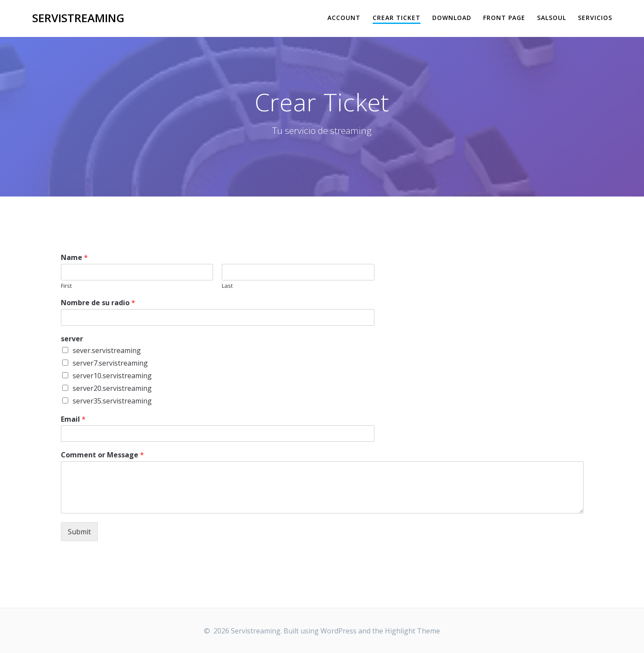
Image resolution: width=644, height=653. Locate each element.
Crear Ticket (397, 18)
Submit (79, 532)
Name (74, 258)
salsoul (552, 18)
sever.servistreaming (107, 350)
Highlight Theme (412, 631)
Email (73, 419)
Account (344, 18)
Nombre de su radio (98, 303)
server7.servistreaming (110, 363)
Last (227, 286)
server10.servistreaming (112, 376)
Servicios (595, 18)
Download (452, 18)
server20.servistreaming (112, 388)
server (72, 339)
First (66, 286)
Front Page (504, 18)
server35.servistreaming (112, 401)
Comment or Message (102, 455)
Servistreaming (78, 18)
